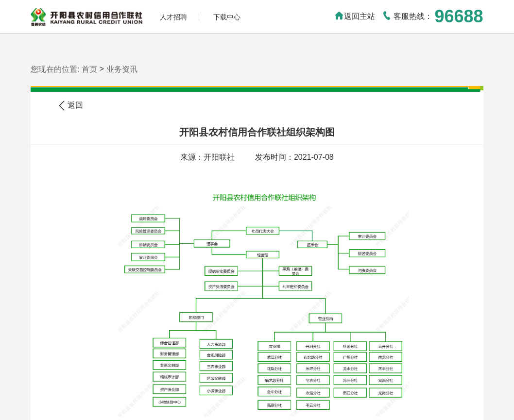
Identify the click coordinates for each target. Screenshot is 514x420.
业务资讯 (122, 69)
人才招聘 (173, 17)
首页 (89, 69)
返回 (71, 106)
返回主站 (355, 16)
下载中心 (227, 17)
